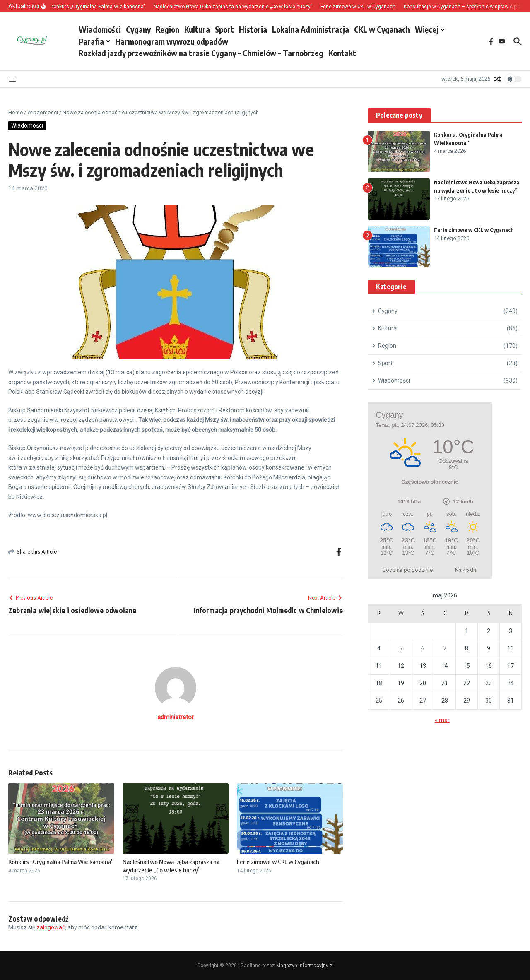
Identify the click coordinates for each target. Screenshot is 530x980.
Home (16, 112)
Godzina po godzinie (407, 570)
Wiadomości (100, 29)
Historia (253, 29)
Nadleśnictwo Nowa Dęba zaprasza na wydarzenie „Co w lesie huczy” (171, 866)
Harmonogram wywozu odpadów (172, 41)
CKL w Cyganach (382, 29)
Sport (224, 29)
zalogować (51, 927)
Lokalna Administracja (311, 29)
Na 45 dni (466, 570)
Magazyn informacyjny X (305, 966)
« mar (442, 720)
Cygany (138, 29)
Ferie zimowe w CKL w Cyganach (278, 862)
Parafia (94, 41)
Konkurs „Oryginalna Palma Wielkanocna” (61, 862)
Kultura (197, 29)
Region (167, 29)
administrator (176, 717)
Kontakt (342, 53)
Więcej (430, 29)
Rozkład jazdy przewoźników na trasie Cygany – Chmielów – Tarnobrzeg (201, 53)
